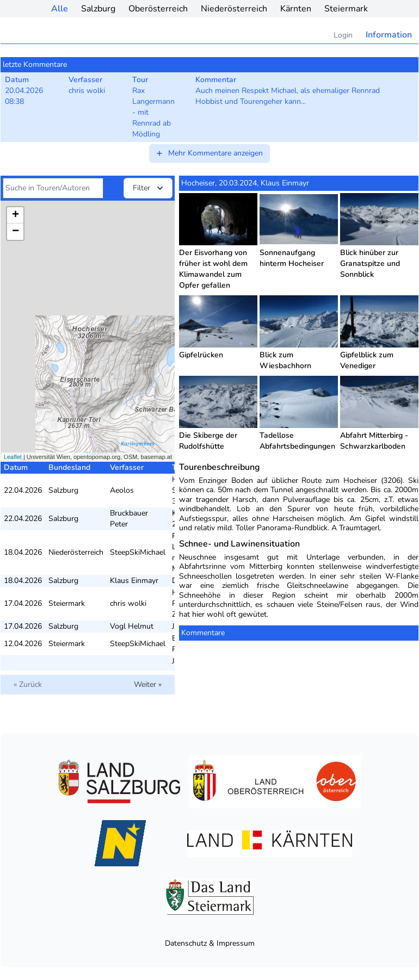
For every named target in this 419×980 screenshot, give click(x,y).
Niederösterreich (234, 9)
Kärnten (296, 9)
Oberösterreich (158, 9)
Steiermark (346, 9)
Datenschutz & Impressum (210, 943)
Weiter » (148, 684)
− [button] (16, 232)
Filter (149, 188)
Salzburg (98, 9)
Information (389, 35)
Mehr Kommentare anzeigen (209, 153)
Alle (60, 9)
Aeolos (122, 490)
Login (343, 35)
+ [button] (16, 215)
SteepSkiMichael (138, 552)
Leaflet (13, 457)
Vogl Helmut (132, 626)
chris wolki (128, 603)
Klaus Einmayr (134, 581)
